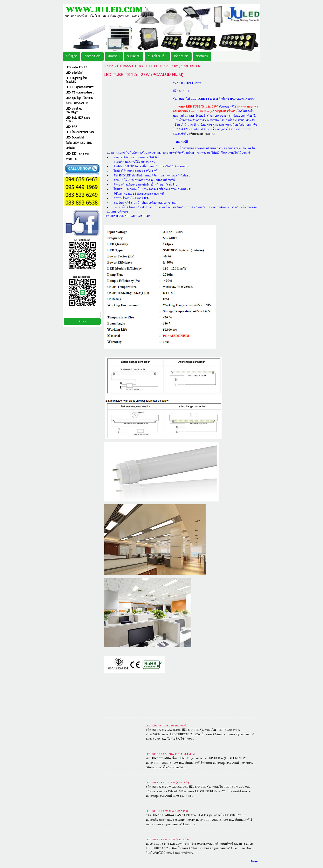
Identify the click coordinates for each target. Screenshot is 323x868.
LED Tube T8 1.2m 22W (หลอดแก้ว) (167, 726)
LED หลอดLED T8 (130, 66)
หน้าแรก (109, 66)
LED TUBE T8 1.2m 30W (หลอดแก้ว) (167, 840)
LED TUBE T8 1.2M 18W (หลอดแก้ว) (167, 811)
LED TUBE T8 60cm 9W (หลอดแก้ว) (167, 783)
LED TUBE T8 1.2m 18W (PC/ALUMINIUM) (171, 754)
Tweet (255, 861)
